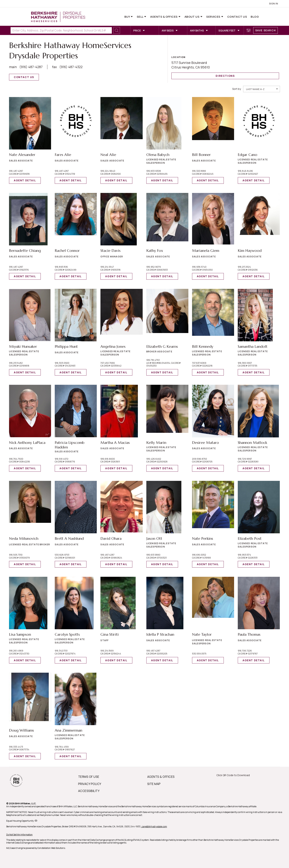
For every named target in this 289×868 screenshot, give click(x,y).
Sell (140, 17)
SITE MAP (154, 784)
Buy (128, 17)
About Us (192, 17)
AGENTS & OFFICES (161, 777)
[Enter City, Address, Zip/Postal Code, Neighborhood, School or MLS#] (61, 30)
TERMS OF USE (89, 777)
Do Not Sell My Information (19, 835)
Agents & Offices (164, 17)
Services (214, 17)
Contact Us (237, 17)
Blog (255, 17)
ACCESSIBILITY (89, 791)
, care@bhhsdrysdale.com (154, 826)
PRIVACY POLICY (90, 784)
